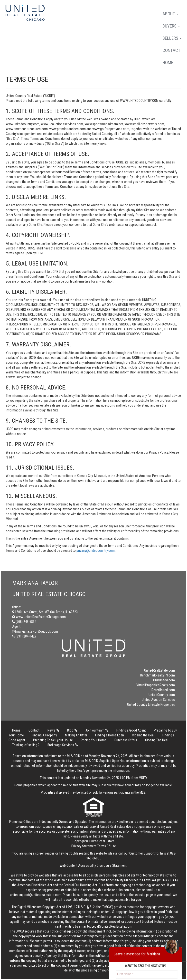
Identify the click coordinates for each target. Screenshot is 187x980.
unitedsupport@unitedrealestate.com (36, 895)
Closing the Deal (143, 735)
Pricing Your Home (94, 740)
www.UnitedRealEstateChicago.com (39, 617)
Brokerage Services (63, 745)
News (53, 730)
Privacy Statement (84, 846)
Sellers (172, 38)
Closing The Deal (157, 740)
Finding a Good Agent (131, 730)
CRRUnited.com (164, 680)
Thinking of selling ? (26, 745)
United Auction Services (158, 700)
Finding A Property (44, 735)
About (170, 14)
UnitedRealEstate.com (159, 670)
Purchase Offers (126, 740)
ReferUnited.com (163, 690)
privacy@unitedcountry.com (96, 551)
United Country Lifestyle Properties (151, 704)
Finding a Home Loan (110, 735)
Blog (72, 730)
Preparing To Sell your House (53, 740)
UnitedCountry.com (162, 695)
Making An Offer (76, 735)
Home (168, 62)
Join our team (97, 730)
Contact (171, 50)
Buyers (171, 26)
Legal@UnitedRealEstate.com (112, 926)
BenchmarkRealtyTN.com (158, 675)
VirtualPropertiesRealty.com (156, 685)
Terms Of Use (107, 846)
